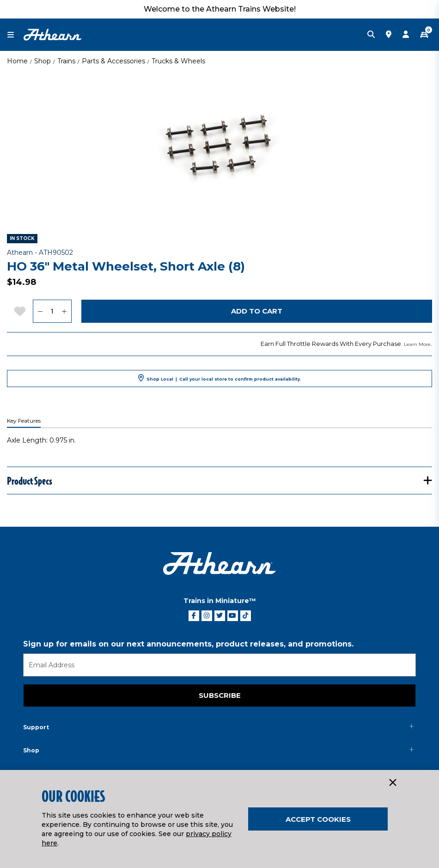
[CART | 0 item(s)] (424, 35)
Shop (43, 61)
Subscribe (220, 695)
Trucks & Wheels (178, 61)
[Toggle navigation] (15, 35)
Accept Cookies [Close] (318, 819)
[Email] (219, 665)
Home (17, 61)
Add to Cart (257, 311)
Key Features (24, 421)
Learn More (417, 344)
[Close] (392, 783)
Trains (66, 61)
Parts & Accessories (113, 61)
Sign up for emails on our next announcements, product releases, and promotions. (188, 644)
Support (36, 727)
